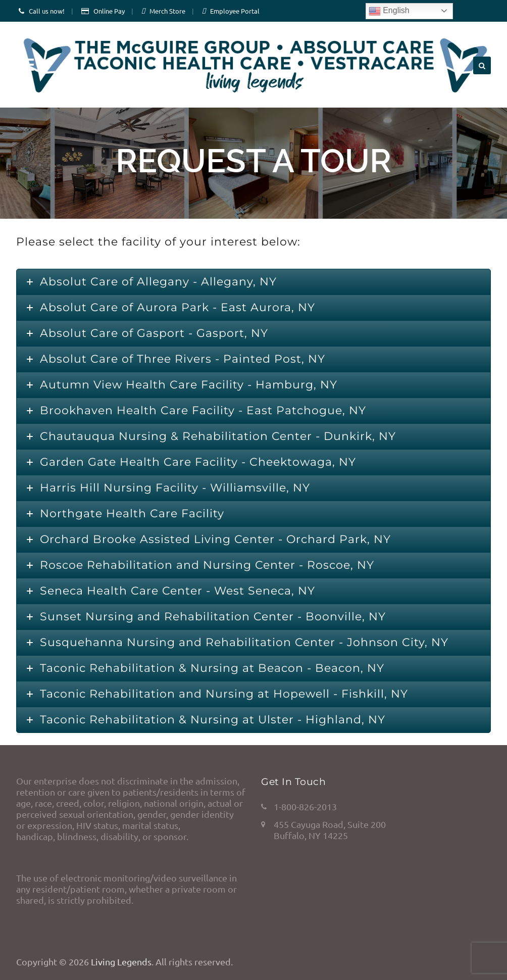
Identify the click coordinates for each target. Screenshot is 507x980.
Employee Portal (235, 11)
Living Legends (121, 962)
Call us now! (47, 11)
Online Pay (109, 11)
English (389, 11)
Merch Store (167, 11)
